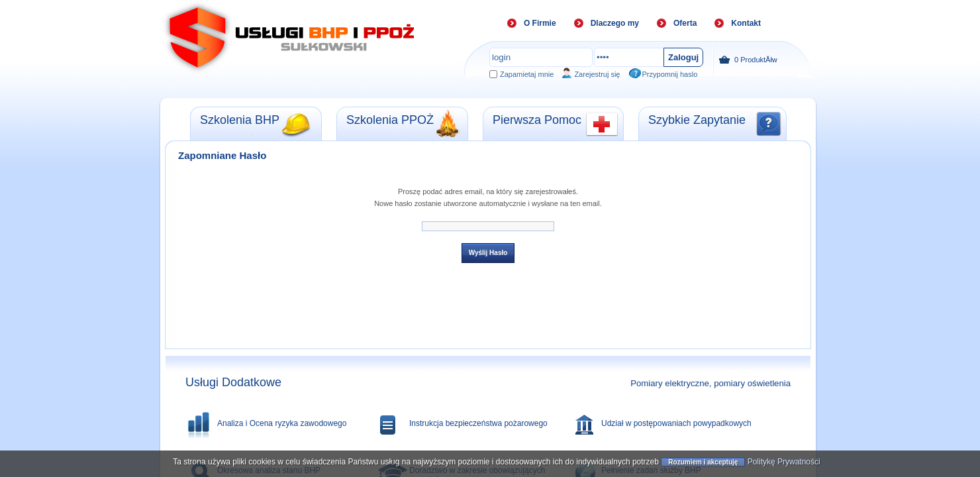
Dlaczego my (615, 23)
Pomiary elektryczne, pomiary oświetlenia (710, 383)
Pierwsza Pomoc (537, 120)
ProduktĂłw (748, 60)
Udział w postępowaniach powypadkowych (676, 423)
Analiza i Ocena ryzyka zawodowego (282, 423)
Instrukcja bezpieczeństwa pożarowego (478, 423)
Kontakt (746, 23)
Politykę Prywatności (784, 462)
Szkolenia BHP (240, 120)
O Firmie (540, 23)
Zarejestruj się (597, 74)
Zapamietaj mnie (527, 74)
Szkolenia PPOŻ (390, 120)
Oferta (685, 23)
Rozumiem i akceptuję (703, 463)
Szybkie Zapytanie (697, 120)
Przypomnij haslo (670, 74)
